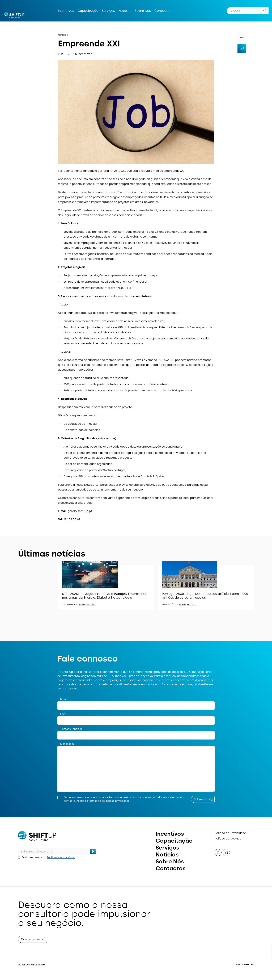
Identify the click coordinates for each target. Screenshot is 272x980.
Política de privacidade (61, 857)
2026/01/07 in (171, 605)
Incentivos (66, 11)
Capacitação (88, 11)
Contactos (163, 11)
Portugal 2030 (88, 605)
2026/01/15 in (71, 605)
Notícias (125, 11)
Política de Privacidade (230, 833)
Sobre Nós (143, 11)
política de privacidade (116, 801)
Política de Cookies (228, 839)
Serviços (108, 11)
